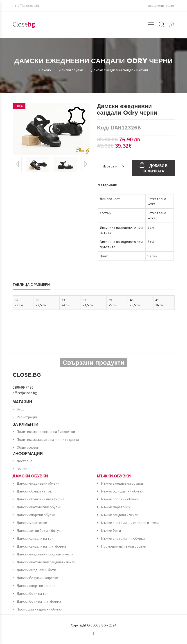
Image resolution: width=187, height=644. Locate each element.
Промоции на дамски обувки (40, 609)
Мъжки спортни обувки (120, 499)
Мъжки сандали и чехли (120, 515)
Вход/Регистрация (161, 6)
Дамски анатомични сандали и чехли (46, 562)
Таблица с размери (31, 284)
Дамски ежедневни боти (36, 570)
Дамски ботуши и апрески (37, 578)
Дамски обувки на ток (34, 491)
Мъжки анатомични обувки (123, 538)
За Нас (22, 469)
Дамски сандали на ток (35, 538)
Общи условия (28, 447)
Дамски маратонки (32, 523)
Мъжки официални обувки (122, 491)
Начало (45, 70)
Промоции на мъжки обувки (124, 546)
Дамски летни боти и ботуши (40, 530)
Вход (21, 409)
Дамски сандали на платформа (41, 546)
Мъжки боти (111, 530)
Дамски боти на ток (33, 593)
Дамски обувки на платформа (41, 499)
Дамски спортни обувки (36, 515)
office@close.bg (26, 6)
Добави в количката (155, 168)
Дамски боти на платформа (39, 601)
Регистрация (27, 417)
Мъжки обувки (114, 476)
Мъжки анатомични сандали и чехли (130, 523)
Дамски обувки (71, 70)
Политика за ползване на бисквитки (46, 432)
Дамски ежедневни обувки (38, 483)
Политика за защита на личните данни (48, 439)
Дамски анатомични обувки (39, 507)
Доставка (24, 461)
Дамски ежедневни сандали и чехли (119, 70)
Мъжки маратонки (116, 507)
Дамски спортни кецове (36, 586)
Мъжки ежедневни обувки (122, 483)
